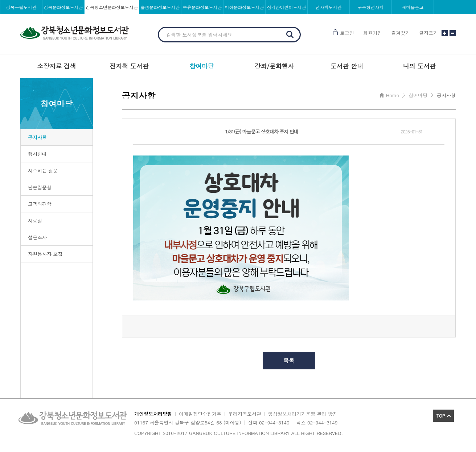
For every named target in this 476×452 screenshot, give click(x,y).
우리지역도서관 (245, 414)
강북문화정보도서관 (63, 7)
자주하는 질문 (43, 171)
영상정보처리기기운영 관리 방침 (303, 414)
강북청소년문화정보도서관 (112, 7)
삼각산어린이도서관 (287, 7)
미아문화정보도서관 (245, 7)
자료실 (35, 221)
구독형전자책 (371, 7)
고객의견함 (40, 204)
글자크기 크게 (445, 33)
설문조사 (37, 237)
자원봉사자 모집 (45, 254)
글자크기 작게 (453, 33)
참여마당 (202, 66)
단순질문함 (40, 187)
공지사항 (37, 137)
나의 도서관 (420, 66)
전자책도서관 (329, 7)
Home (393, 95)
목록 (289, 360)
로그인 (347, 33)
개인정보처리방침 (153, 414)
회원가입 (373, 33)
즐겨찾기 (401, 33)
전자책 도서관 (129, 66)
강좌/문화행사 (274, 66)
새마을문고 (413, 7)
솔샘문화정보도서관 (160, 7)
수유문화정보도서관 (202, 7)
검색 (290, 34)
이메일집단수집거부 (200, 414)
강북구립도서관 (21, 7)
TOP (441, 416)
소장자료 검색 (57, 66)
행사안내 (37, 154)
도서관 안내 (347, 66)
